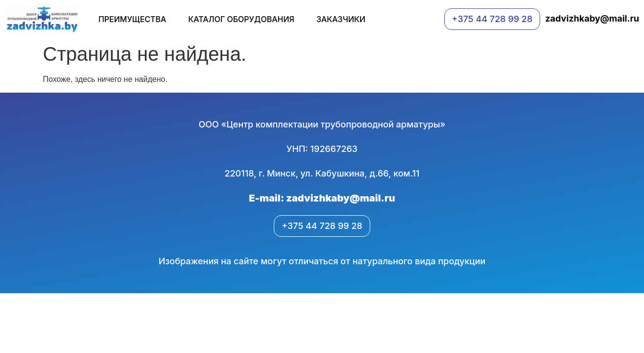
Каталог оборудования (241, 19)
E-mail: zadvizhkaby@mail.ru (322, 198)
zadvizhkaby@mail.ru (592, 18)
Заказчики (341, 19)
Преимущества (132, 19)
